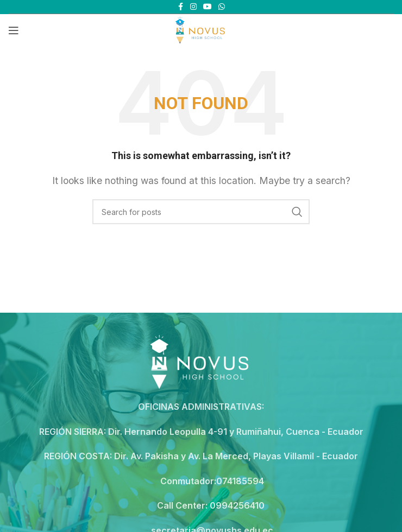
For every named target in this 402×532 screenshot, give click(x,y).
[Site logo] (201, 29)
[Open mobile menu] (14, 30)
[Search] (201, 212)
